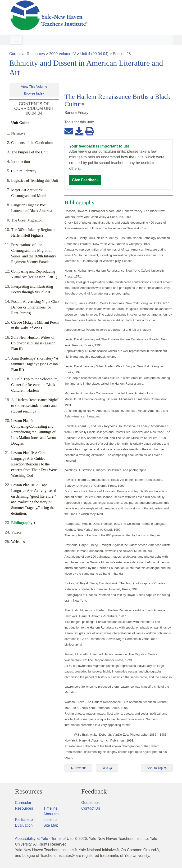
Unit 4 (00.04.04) (94, 54)
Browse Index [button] (34, 93)
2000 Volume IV (63, 54)
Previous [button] (78, 768)
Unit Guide (20, 123)
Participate (24, 820)
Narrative (18, 133)
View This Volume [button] (34, 87)
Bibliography (22, 523)
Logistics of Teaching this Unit (35, 180)
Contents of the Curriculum (32, 143)
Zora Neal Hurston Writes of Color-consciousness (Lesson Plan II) (33, 343)
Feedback (94, 791)
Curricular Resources (27, 54)
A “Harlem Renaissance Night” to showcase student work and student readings (35, 406)
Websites (18, 542)
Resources (29, 791)
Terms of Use (62, 839)
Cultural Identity (24, 171)
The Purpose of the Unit (29, 152)
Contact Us (91, 808)
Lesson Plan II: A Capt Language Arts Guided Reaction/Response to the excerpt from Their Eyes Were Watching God (34, 464)
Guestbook (90, 803)
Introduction (20, 162)
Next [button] (107, 768)
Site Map (51, 825)
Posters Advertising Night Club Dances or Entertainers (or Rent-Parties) (35, 307)
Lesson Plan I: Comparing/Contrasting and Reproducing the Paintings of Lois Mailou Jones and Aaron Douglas (33, 432)
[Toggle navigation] (16, 40)
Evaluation (24, 825)
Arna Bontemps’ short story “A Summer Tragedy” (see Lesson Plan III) (35, 364)
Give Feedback (85, 180)
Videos (16, 532)
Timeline (50, 808)
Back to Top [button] (157, 768)
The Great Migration (27, 220)
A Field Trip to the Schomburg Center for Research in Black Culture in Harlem (34, 385)
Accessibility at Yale (32, 839)
